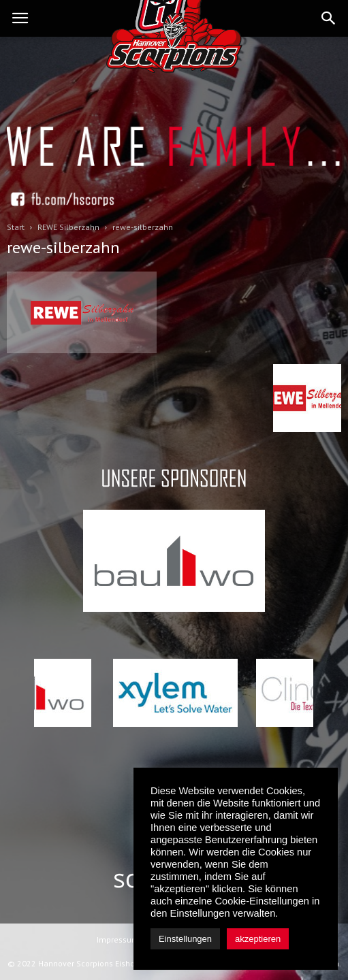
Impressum (118, 940)
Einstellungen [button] (185, 939)
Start (16, 227)
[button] (329, 18)
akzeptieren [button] (258, 939)
